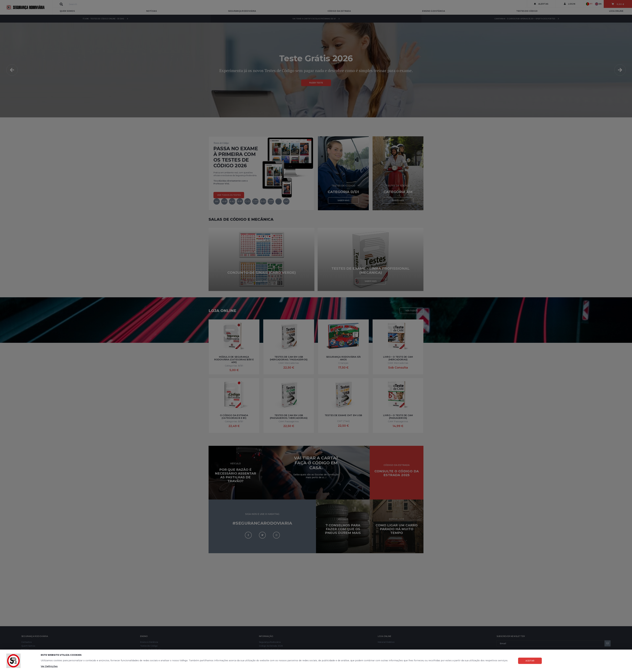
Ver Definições (49, 666)
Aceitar (530, 661)
